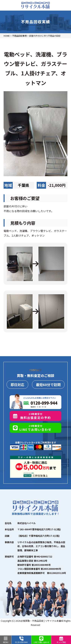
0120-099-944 (21, 640)
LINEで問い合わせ (41, 640)
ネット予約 (61, 640)
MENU (6, 640)
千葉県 (23, 185)
